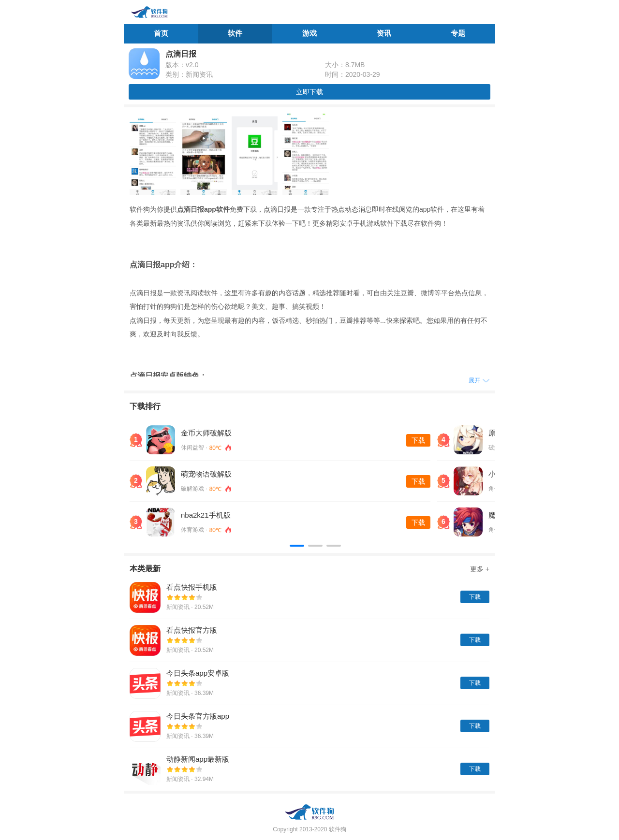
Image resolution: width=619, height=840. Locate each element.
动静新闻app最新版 (198, 759)
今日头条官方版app (198, 716)
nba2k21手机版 (206, 515)
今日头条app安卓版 (198, 673)
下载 (418, 440)
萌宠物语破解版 (206, 474)
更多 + (480, 569)
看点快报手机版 (192, 587)
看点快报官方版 (192, 630)
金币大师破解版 (206, 433)
